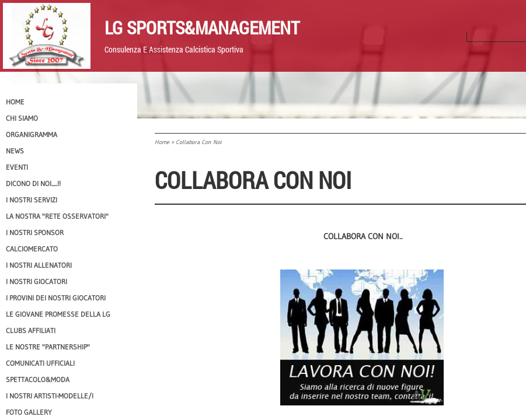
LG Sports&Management (202, 27)
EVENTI (17, 167)
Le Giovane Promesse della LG (58, 314)
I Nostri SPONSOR (35, 232)
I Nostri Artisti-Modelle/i (50, 396)
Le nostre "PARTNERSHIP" (48, 347)
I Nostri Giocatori (36, 281)
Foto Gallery (29, 412)
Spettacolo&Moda (38, 379)
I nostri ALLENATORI (39, 265)
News (15, 151)
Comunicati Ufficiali (40, 363)
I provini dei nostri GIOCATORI (56, 298)
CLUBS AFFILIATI (31, 330)
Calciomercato (32, 249)
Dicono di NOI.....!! (33, 183)
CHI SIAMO (22, 118)
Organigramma (32, 134)
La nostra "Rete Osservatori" (57, 216)
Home (162, 142)
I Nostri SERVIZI (32, 200)
